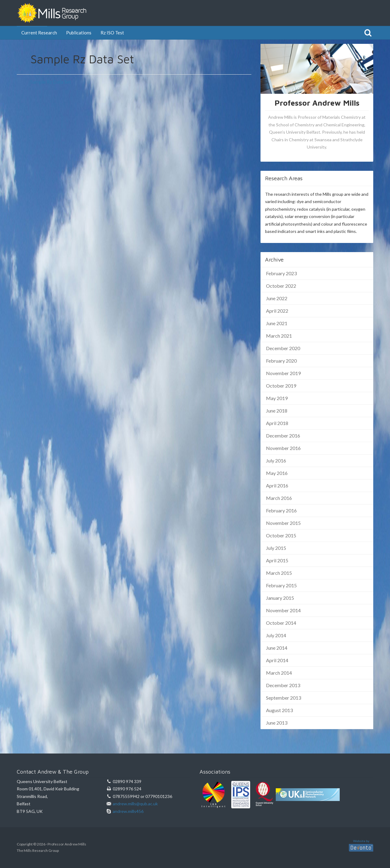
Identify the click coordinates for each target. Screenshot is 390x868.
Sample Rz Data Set (51, 82)
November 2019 (283, 373)
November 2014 (283, 610)
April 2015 (277, 560)
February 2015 (281, 585)
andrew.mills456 (128, 811)
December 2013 (283, 685)
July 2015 (276, 548)
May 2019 (277, 398)
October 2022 (281, 286)
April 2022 (277, 311)
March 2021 (279, 336)
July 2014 (276, 635)
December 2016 (283, 436)
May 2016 (277, 473)
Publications (79, 33)
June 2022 (277, 298)
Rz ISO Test (112, 33)
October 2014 (281, 623)
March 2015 (279, 573)
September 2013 (284, 698)
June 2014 (277, 648)
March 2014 (279, 673)
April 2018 (277, 423)
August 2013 (279, 710)
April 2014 (277, 660)
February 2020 (281, 361)
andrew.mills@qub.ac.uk (135, 804)
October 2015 (281, 535)
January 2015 (280, 598)
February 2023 (281, 273)
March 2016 (279, 498)
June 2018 (277, 411)
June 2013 (277, 723)
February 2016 (281, 510)
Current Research (39, 33)
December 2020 (283, 348)
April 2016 (277, 485)
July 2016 (276, 460)
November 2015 (283, 523)
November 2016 (283, 448)
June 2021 (277, 323)
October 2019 (281, 386)
